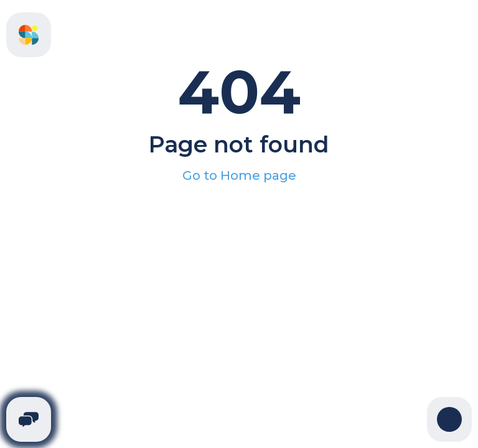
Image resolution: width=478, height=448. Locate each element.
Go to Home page (239, 175)
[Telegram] (29, 419)
